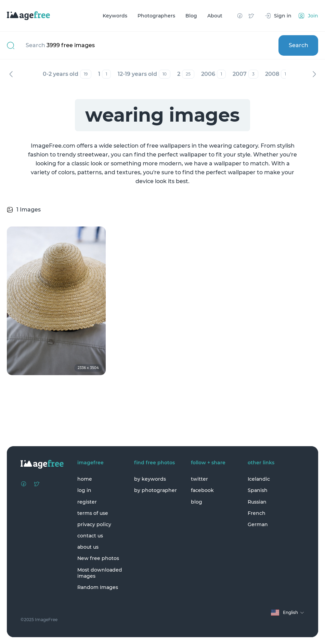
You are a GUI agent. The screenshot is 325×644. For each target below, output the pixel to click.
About (215, 16)
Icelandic (259, 479)
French (257, 513)
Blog (191, 16)
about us (88, 547)
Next (314, 74)
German (258, 524)
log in (84, 490)
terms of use (93, 513)
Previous (11, 74)
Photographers (156, 16)
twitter (199, 479)
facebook (202, 490)
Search (298, 45)
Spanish (258, 490)
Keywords (115, 16)
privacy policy (94, 524)
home (85, 479)
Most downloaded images (100, 573)
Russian (257, 502)
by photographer (155, 490)
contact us (90, 536)
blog (197, 502)
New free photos (98, 558)
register (87, 502)
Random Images (98, 587)
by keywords (150, 479)
